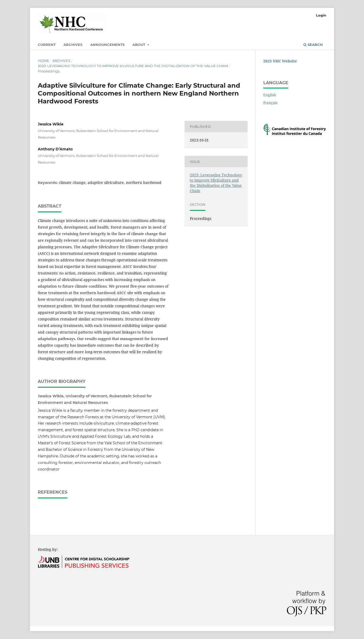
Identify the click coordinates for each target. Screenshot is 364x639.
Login (321, 15)
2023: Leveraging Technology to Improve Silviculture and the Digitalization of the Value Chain (133, 66)
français (270, 103)
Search (313, 45)
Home (43, 61)
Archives (73, 45)
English (270, 95)
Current (47, 45)
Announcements (107, 45)
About (139, 45)
